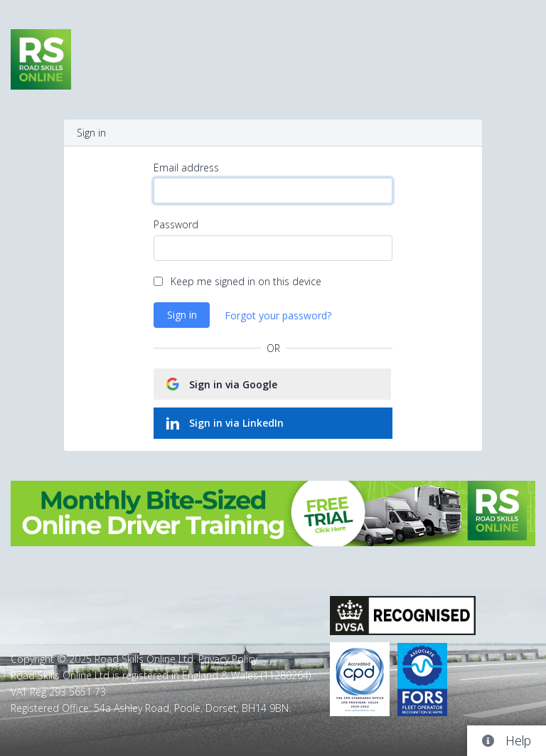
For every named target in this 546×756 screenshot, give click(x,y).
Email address (186, 167)
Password (176, 224)
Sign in (182, 315)
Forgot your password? (278, 315)
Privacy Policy (228, 659)
